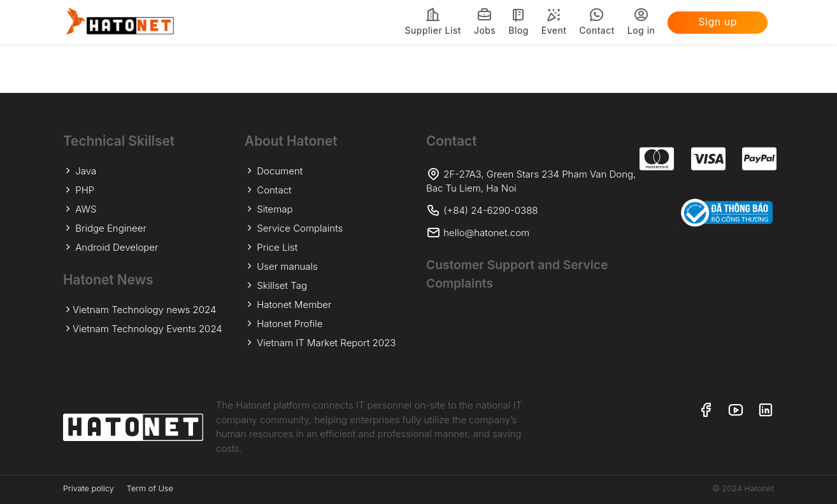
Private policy (89, 488)
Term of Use (150, 488)
